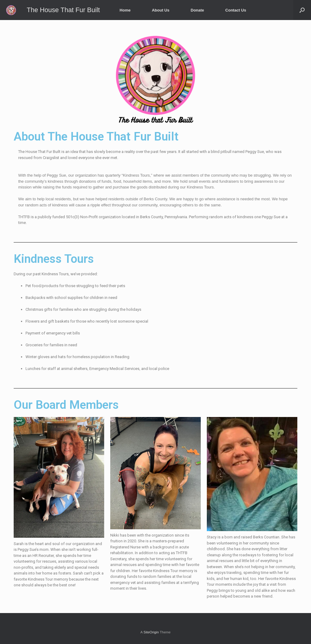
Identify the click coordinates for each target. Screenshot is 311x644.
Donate (197, 10)
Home (125, 10)
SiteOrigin (151, 632)
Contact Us (236, 10)
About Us (161, 10)
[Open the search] (302, 10)
